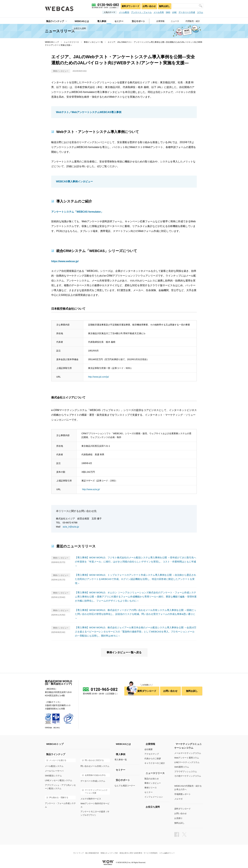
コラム (200, 12)
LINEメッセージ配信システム (59, 779)
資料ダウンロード (129, 6)
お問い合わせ (148, 6)
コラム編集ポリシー (170, 850)
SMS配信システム (53, 774)
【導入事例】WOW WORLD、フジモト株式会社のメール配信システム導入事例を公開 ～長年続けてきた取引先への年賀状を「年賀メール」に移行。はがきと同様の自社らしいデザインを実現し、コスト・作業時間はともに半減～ (135, 561)
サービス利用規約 (152, 850)
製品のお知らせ (152, 778)
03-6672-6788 (70, 522)
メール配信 (124, 12)
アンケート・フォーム (141, 12)
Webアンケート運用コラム (187, 757)
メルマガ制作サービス (91, 797)
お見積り (178, 816)
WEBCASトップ (52, 42)
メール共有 (159, 12)
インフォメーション (154, 796)
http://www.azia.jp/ (91, 489)
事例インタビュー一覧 (93, 42)
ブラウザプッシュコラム (186, 770)
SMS (168, 12)
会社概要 (149, 748)
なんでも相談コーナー (125, 784)
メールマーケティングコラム (188, 752)
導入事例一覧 (121, 759)
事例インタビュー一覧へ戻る (124, 651)
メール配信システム (54, 765)
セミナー (149, 791)
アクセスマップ (152, 753)
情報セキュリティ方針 (109, 850)
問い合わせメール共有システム (95, 765)
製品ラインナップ (54, 21)
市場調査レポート (183, 793)
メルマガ (178, 797)
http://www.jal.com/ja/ (99, 376)
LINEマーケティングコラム (187, 761)
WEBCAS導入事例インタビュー (74, 181)
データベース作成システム (93, 780)
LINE (174, 12)
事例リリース (151, 787)
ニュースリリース (71, 42)
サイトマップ (76, 850)
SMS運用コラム (182, 766)
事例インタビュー (153, 782)
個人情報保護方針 (90, 850)
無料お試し (164, 6)
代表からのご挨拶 (153, 758)
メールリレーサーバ (54, 770)
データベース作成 (187, 12)
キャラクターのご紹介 (155, 762)
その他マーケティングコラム (188, 775)
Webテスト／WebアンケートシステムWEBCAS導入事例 (88, 112)
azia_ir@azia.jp (71, 526)
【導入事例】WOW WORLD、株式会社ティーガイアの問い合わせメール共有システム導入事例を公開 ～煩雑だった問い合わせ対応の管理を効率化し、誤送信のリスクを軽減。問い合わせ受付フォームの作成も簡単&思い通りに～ (135, 613)
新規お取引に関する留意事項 (131, 850)
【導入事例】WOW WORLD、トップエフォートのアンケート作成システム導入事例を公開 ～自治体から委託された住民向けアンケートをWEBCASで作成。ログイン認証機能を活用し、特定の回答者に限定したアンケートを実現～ (136, 579)
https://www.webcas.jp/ (65, 261)
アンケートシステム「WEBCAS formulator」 (77, 212)
